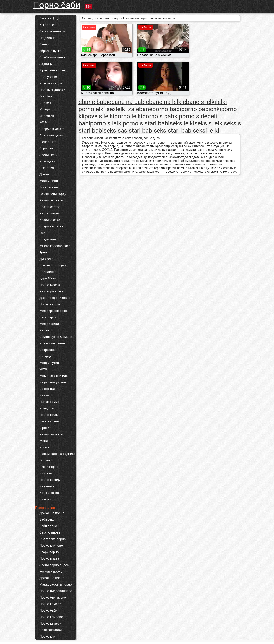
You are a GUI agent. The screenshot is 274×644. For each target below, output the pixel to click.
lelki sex (105, 109)
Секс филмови (51, 630)
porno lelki (128, 116)
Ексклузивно (49, 187)
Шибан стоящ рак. (53, 265)
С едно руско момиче (56, 337)
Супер (44, 44)
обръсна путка (51, 51)
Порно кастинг (51, 304)
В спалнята (48, 142)
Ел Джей (46, 473)
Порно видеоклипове (56, 591)
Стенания (47, 168)
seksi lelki (206, 131)
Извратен (47, 116)
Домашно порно (52, 513)
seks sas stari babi (129, 131)
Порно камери (50, 604)
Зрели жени (48, 155)
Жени (44, 441)
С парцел (46, 356)
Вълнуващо (48, 77)
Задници (46, 64)
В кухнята (47, 486)
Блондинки (48, 272)
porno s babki (161, 116)
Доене (44, 174)
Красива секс (50, 220)
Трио (43, 252)
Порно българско (53, 597)
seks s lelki (209, 123)
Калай (44, 330)
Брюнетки (47, 389)
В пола (45, 395)
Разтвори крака (51, 291)
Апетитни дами (51, 135)
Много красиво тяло (55, 246)
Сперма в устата (52, 129)
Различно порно (52, 200)
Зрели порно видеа (54, 565)
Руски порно (49, 467)
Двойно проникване (55, 298)
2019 (43, 122)
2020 (43, 369)
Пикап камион (50, 402)
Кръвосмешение (52, 343)
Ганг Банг (47, 96)
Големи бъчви (50, 421)
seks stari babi (173, 131)
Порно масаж (50, 285)
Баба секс (47, 519)
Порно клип (48, 636)
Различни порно (52, 434)
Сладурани (48, 239)
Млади (45, 109)
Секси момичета (52, 31)
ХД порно (47, 25)
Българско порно (53, 539)
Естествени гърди (53, 194)
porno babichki (201, 109)
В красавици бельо (54, 382)
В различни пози (52, 70)
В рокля (45, 428)
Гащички (46, 460)
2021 (43, 233)
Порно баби (57, 5)
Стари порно (49, 552)
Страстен (46, 148)
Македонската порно (56, 584)
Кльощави (47, 161)
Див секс (46, 259)
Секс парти (48, 317)
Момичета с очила (54, 376)
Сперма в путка (51, 226)
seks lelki (182, 123)
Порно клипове (51, 545)
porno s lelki (106, 123)
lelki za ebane (134, 109)
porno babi (167, 109)
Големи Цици (50, 18)
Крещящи (47, 408)
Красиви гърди (51, 83)
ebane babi (93, 102)
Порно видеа (49, 558)
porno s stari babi (146, 123)
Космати (46, 447)
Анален (45, 103)
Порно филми (50, 415)
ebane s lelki (199, 102)
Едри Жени (48, 278)
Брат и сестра (50, 207)
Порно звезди (50, 480)
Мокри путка (49, 363)
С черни (45, 499)
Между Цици (49, 324)
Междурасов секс (53, 311)
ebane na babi (127, 102)
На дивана (47, 38)
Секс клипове (50, 532)
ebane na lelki (164, 102)
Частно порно (50, 213)
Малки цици (49, 181)
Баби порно (48, 526)
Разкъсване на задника (57, 454)
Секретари (47, 350)
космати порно (51, 571)
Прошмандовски (52, 90)
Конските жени (51, 493)
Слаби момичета (52, 57)
